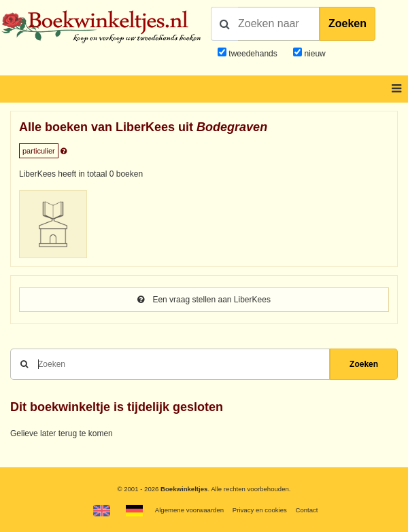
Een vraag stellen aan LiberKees (204, 300)
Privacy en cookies (260, 510)
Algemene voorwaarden (189, 510)
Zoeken (347, 23)
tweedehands (253, 54)
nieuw (314, 54)
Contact (306, 510)
